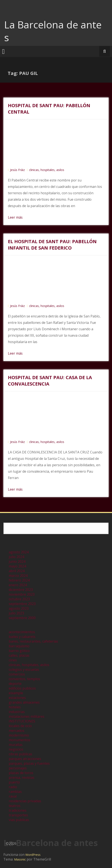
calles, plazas (19, 655)
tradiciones (18, 810)
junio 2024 (17, 561)
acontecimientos (22, 632)
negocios (16, 749)
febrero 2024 (19, 580)
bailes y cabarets (22, 637)
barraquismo (19, 646)
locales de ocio (20, 726)
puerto (14, 782)
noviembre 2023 (22, 594)
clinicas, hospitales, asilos (47, 170)
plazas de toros (21, 773)
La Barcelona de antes (53, 31)
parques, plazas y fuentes (29, 763)
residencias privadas (25, 801)
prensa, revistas (22, 777)
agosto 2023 (19, 608)
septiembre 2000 (22, 618)
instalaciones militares (27, 716)
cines (13, 660)
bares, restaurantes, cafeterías (33, 641)
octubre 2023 (19, 599)
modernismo (19, 735)
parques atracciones (25, 759)
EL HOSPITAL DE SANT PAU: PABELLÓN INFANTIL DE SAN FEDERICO (52, 244)
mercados (17, 731)
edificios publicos (22, 688)
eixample (16, 693)
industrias (17, 712)
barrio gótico (19, 651)
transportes (18, 815)
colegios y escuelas (24, 669)
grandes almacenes (24, 702)
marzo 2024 (18, 576)
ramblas (15, 792)
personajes (18, 768)
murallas (16, 745)
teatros (15, 806)
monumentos (20, 740)
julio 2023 (16, 613)
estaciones (17, 698)
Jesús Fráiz (17, 170)
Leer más (15, 217)
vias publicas (19, 820)
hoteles (15, 707)
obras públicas (20, 754)
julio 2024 (16, 557)
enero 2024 (18, 585)
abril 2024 (17, 571)
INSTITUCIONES (22, 721)
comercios (17, 674)
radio (13, 787)
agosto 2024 (19, 552)
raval (13, 796)
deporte (15, 684)
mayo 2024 (17, 566)
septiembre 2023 (22, 604)
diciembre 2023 (21, 590)
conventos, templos (24, 679)
